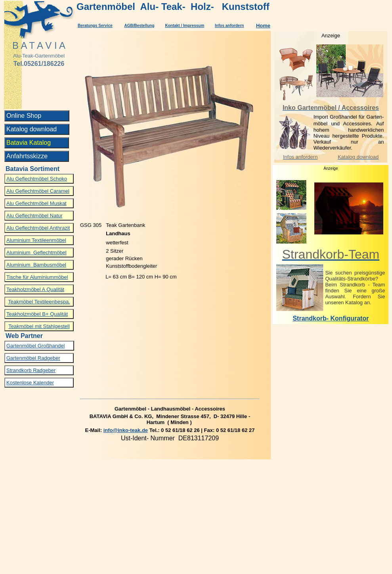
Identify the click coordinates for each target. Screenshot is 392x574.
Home (263, 26)
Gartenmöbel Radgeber (33, 358)
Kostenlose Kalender (30, 383)
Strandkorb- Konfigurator (331, 318)
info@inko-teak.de (126, 430)
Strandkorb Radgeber (31, 370)
